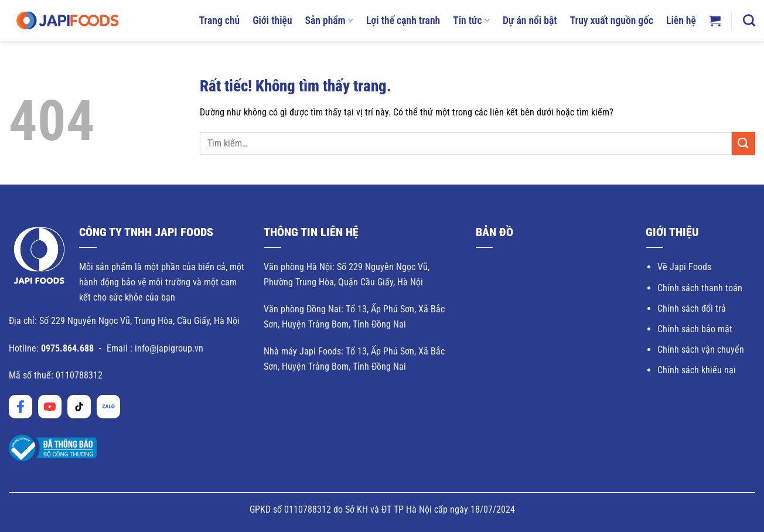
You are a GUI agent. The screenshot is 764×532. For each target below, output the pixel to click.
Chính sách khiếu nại (697, 370)
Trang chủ (219, 21)
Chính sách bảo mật (695, 329)
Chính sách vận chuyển (701, 349)
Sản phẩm (329, 21)
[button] (715, 21)
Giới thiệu (272, 21)
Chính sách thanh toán (700, 288)
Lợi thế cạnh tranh (403, 21)
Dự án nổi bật (530, 21)
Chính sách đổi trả (692, 308)
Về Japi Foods (684, 267)
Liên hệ (681, 21)
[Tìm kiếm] (749, 20)
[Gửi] (743, 143)
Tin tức (471, 21)
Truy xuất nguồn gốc (612, 21)
